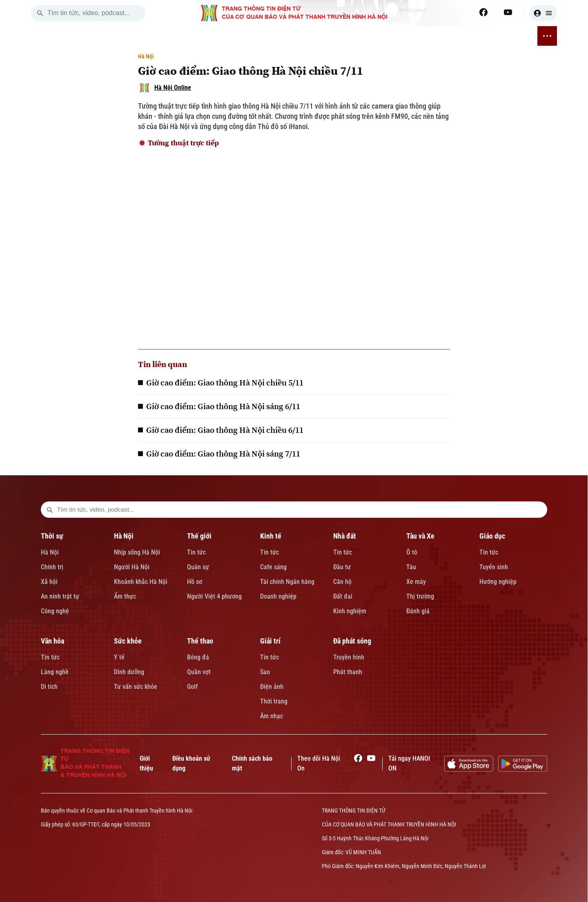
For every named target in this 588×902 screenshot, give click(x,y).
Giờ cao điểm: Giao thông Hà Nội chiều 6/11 (225, 430)
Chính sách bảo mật (252, 763)
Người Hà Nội (132, 567)
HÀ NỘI (141, 36)
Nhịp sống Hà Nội (137, 552)
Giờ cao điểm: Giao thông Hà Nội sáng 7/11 (223, 454)
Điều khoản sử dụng (191, 763)
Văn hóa (52, 641)
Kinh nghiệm (350, 611)
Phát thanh (348, 672)
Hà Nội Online (173, 88)
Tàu (411, 567)
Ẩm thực (125, 596)
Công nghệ (55, 611)
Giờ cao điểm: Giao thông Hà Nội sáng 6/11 (223, 406)
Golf (192, 687)
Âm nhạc (272, 716)
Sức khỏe (128, 641)
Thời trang (274, 701)
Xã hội (49, 582)
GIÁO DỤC (314, 36)
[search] (40, 13)
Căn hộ (342, 582)
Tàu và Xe (420, 536)
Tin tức (196, 552)
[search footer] (50, 510)
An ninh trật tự (60, 596)
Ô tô (412, 552)
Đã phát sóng (352, 641)
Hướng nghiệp (498, 582)
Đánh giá (418, 611)
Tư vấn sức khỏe (136, 687)
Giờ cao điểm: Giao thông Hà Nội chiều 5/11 (225, 383)
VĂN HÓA (350, 36)
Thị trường (420, 596)
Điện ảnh (272, 687)
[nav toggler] (547, 36)
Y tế (119, 657)
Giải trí (270, 641)
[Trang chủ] (84, 36)
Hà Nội (146, 56)
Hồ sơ (195, 582)
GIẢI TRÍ (462, 36)
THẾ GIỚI (173, 36)
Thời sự (52, 536)
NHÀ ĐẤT (239, 36)
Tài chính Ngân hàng (287, 582)
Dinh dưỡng (129, 672)
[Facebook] (483, 12)
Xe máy (416, 582)
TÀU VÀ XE (276, 36)
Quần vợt (199, 672)
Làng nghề (55, 672)
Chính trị (52, 567)
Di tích (49, 687)
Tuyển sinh (494, 567)
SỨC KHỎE (388, 36)
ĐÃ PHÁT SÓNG (504, 36)
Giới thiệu (146, 763)
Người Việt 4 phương (214, 596)
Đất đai (343, 596)
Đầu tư (342, 567)
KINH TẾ (206, 36)
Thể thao (200, 641)
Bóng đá (198, 657)
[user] (543, 13)
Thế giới (199, 536)
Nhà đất (345, 536)
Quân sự (198, 567)
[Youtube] (508, 12)
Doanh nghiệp (278, 596)
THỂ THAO (427, 36)
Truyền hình (349, 657)
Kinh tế (271, 536)
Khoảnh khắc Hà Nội (141, 582)
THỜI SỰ (109, 36)
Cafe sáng (273, 567)
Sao (265, 672)
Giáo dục (492, 536)
